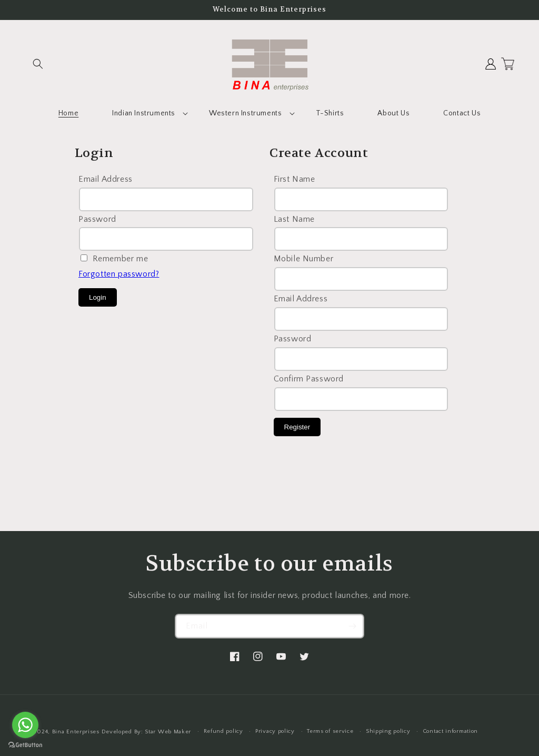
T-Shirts (330, 113)
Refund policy (223, 731)
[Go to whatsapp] (25, 725)
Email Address (106, 179)
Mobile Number (304, 259)
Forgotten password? (119, 274)
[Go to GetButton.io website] (25, 745)
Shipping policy (388, 731)
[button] (38, 64)
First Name (295, 179)
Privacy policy (275, 731)
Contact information (450, 731)
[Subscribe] (352, 626)
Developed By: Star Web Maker (147, 732)
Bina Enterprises (77, 732)
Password (97, 219)
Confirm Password (309, 379)
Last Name (294, 219)
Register (297, 427)
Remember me (121, 259)
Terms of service (330, 731)
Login (98, 297)
